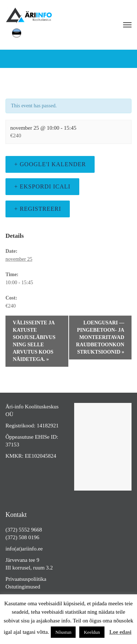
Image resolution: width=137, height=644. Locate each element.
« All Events (19, 91)
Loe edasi (120, 632)
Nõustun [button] (63, 632)
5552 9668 (30, 530)
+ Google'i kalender (50, 164)
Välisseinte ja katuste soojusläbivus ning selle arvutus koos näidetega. (34, 341)
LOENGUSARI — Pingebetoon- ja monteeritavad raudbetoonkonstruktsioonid (100, 337)
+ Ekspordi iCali (42, 186)
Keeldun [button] (92, 632)
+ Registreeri (38, 209)
